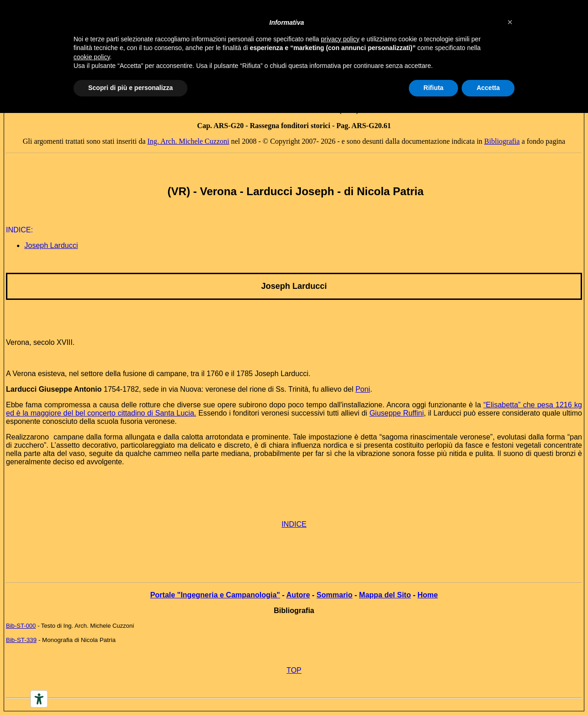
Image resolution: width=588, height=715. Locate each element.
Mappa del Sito (385, 595)
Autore (298, 595)
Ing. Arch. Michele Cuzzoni (188, 141)
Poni (363, 389)
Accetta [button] (488, 88)
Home (428, 595)
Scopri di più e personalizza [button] (130, 88)
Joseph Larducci (51, 245)
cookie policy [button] (92, 57)
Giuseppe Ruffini (396, 413)
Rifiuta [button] (434, 88)
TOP (294, 670)
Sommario (334, 595)
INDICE (294, 524)
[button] (510, 22)
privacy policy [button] (340, 39)
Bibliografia (502, 141)
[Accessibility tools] (39, 699)
